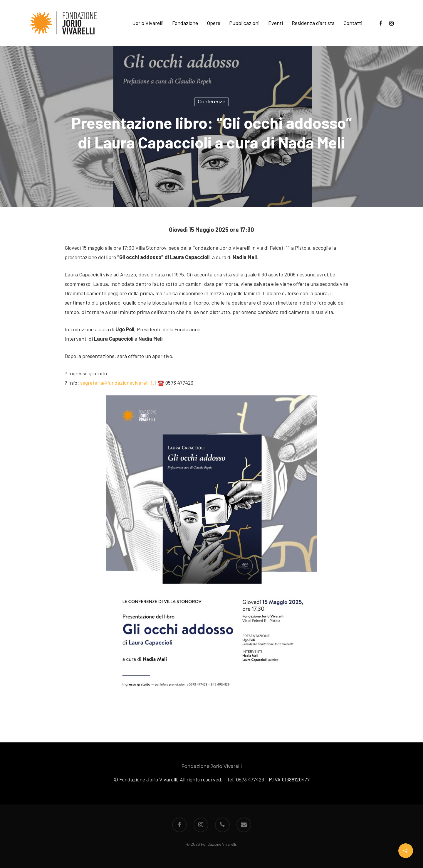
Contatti (353, 23)
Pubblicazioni (244, 23)
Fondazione (185, 23)
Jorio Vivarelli (148, 23)
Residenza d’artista (313, 23)
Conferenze (211, 102)
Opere (214, 23)
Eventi (276, 23)
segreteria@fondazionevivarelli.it (117, 383)
